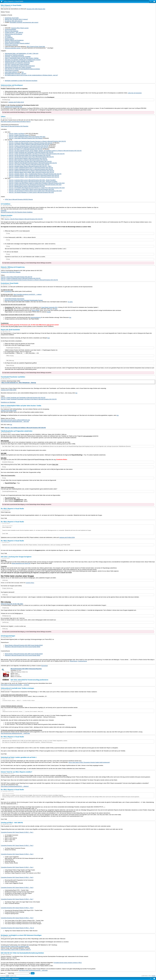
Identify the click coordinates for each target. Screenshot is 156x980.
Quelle (49, 312)
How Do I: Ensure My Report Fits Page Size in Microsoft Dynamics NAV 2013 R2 (30, 161)
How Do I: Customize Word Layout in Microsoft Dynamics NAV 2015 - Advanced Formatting (33, 182)
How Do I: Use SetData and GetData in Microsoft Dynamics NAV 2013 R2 (28, 148)
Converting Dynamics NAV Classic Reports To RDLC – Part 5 (17, 877)
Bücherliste (44, 666)
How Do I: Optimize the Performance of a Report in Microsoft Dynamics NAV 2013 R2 (31, 171)
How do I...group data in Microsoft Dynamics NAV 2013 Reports (26, 138)
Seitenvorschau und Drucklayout (13, 34)
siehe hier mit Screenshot (135, 93)
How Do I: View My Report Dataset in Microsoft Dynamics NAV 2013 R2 (28, 158)
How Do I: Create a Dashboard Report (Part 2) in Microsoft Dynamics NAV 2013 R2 (31, 169)
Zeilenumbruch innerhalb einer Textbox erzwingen (18, 67)
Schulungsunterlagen (10, 29)
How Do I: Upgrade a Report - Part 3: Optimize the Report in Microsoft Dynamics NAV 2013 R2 (34, 177)
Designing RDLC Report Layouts (20, 28)
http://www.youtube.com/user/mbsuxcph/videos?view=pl (16, 122)
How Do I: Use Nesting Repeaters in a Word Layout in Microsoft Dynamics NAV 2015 (31, 192)
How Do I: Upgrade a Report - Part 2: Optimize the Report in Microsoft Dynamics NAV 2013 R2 (34, 175)
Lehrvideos (8, 36)
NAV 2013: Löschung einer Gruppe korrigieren (17, 64)
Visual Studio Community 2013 (49, 307)
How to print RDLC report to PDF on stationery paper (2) (16, 950)
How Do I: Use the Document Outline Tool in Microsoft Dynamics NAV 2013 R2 (30, 155)
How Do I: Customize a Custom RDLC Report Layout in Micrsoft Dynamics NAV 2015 (31, 189)
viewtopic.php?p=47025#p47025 (13, 107)
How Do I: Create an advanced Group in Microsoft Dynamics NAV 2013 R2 (29, 146)
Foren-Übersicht (6, 978)
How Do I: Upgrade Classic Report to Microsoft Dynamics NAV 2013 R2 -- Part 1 (30, 166)
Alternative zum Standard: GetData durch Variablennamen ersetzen (23, 60)
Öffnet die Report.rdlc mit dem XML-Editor (12, 604)
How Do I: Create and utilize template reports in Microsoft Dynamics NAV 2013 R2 (31, 143)
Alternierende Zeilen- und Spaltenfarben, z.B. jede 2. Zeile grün (22, 53)
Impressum (15, 978)
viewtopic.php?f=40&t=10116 (16, 102)
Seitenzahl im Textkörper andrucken (14, 55)
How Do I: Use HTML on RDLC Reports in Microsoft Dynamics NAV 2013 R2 (29, 144)
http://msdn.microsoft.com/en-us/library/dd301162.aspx (15, 420)
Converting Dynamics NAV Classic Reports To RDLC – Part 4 (17, 867)
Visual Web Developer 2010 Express (15, 299)
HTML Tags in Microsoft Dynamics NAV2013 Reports (19, 199)
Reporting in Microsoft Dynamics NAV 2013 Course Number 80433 (23, 647)
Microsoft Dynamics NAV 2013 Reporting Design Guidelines (17, 212)
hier (23, 72)
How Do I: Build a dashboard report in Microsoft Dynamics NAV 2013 (27, 137)
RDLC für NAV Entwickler (12, 31)
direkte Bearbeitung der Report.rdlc (21, 563)
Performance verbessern (11, 45)
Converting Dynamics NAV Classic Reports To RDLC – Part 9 (17, 918)
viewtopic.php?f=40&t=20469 (9, 411)
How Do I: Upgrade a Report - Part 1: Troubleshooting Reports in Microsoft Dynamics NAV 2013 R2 (35, 174)
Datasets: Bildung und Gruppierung (14, 40)
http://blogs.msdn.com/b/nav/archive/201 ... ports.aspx (33, 970)
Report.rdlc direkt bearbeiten (12, 42)
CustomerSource (82, 661)
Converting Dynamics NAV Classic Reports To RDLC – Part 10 (17, 928)
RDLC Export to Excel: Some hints (36, 47)
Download (4, 211)
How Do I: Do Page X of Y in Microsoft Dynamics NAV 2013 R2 (26, 149)
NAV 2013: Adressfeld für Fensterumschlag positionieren (20, 66)
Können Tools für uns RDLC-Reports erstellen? (17, 43)
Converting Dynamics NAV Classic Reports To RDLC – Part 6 (17, 888)
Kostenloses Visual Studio (12, 18)
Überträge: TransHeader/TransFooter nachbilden (18, 57)
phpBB (7, 976)
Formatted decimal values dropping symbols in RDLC (68, 963)
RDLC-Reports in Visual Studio (14, 1)
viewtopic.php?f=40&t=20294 (9, 390)
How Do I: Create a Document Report (19, 135)
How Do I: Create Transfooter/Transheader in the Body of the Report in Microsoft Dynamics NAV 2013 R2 (37, 154)
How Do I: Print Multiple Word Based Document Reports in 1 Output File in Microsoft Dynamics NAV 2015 (37, 188)
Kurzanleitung (8, 291)
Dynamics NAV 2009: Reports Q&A (36, 9)
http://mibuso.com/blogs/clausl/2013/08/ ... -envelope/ (15, 685)
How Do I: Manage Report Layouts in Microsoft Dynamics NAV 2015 (27, 186)
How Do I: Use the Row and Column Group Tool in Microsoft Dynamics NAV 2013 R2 (31, 157)
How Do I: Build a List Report (17, 134)
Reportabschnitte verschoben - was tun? (16, 74)
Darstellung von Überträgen (8, 402)
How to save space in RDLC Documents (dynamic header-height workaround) (89, 762)
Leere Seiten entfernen (11, 72)
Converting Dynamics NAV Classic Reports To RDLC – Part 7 (17, 899)
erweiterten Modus (30, 583)
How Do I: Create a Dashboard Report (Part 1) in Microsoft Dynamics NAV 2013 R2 (31, 168)
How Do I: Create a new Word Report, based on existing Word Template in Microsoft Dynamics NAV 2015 (37, 183)
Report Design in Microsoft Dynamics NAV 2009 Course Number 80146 (24, 645)
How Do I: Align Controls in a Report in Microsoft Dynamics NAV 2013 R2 (28, 160)
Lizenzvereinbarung (36, 317)
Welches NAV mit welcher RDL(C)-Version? (16, 19)
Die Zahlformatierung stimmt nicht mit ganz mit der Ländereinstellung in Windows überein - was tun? (31, 75)
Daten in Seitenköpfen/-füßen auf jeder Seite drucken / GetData (22, 58)
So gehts (70, 302)
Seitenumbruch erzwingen (12, 71)
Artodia (154, 976)
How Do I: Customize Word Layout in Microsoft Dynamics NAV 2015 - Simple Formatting (32, 180)
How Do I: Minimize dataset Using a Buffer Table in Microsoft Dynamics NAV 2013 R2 (31, 172)
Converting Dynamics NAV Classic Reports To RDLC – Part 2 (17, 846)
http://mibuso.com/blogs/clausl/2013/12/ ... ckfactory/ (15, 786)
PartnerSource (73, 661)
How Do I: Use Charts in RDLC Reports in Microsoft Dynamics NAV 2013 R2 (29, 165)
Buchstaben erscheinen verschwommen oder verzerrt (24, 22)
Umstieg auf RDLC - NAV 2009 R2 (14, 33)
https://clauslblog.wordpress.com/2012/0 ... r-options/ (28, 294)
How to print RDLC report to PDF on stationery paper (15, 946)
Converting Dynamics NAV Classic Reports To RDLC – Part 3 (17, 854)
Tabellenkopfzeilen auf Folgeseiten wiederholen (17, 63)
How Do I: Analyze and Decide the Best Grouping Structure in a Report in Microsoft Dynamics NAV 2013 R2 (37, 141)
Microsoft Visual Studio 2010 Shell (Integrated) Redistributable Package (24, 300)
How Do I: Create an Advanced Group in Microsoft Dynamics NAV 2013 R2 (21, 278)
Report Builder (36, 310)
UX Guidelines (9, 37)
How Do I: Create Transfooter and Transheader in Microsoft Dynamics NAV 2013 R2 (31, 152)
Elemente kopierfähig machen (13, 48)
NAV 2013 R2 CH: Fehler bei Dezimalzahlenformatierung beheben (22, 69)
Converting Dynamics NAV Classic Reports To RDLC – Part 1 (17, 832)
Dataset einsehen (10, 39)
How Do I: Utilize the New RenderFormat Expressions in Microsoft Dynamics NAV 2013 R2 (33, 163)
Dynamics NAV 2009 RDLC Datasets (11, 272)
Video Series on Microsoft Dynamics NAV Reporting (15, 126)
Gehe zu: (3, 973)
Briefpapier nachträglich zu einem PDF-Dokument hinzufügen (21, 81)
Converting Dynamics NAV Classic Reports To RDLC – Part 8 (17, 908)
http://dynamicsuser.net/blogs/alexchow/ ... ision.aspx (15, 422)
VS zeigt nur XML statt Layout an (14, 21)
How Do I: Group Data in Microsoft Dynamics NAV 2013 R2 (17, 277)
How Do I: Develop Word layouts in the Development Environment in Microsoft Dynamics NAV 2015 (35, 185)
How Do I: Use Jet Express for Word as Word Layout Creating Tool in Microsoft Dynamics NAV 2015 (35, 191)
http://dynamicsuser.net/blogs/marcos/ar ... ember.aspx (15, 733)
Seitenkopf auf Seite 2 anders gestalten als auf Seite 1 (19, 61)
